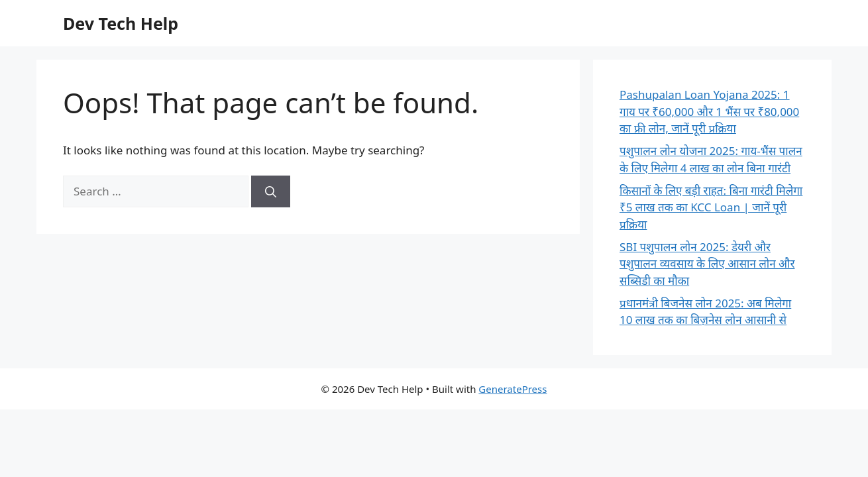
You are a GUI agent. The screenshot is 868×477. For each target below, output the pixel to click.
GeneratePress (513, 389)
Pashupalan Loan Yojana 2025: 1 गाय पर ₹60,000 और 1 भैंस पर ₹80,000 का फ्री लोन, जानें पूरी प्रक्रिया (709, 111)
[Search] (271, 191)
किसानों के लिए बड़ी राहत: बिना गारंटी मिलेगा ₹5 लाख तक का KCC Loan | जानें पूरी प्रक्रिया (711, 207)
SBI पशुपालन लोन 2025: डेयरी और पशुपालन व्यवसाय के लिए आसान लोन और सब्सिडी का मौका (707, 264)
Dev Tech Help (121, 23)
